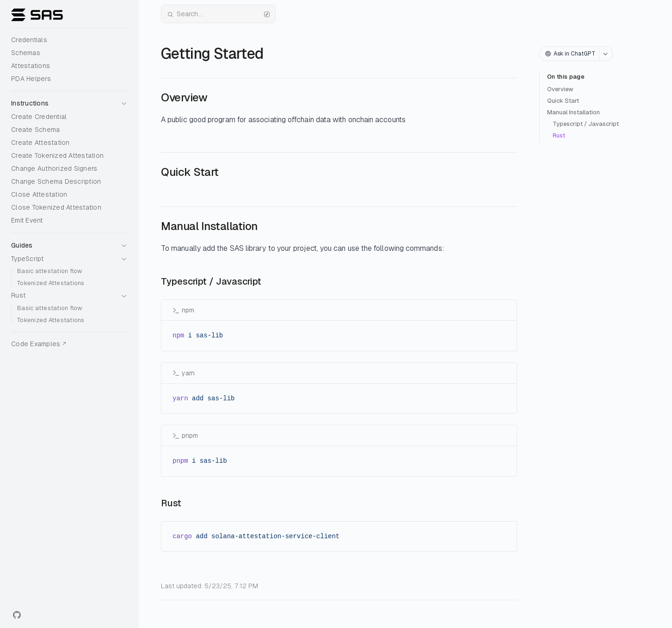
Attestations (31, 66)
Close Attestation (39, 194)
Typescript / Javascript (586, 124)
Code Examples (36, 344)
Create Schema (35, 130)
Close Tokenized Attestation (56, 207)
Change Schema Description (56, 181)
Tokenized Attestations (51, 283)
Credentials (29, 40)
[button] (69, 100)
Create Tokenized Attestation (57, 155)
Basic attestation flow (50, 271)
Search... (218, 14)
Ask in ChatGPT (570, 54)
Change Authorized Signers (54, 168)
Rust (559, 135)
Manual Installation (573, 112)
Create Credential (39, 117)
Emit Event (27, 220)
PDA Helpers (31, 79)
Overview (560, 89)
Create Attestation (40, 143)
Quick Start (563, 101)
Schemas (26, 53)
